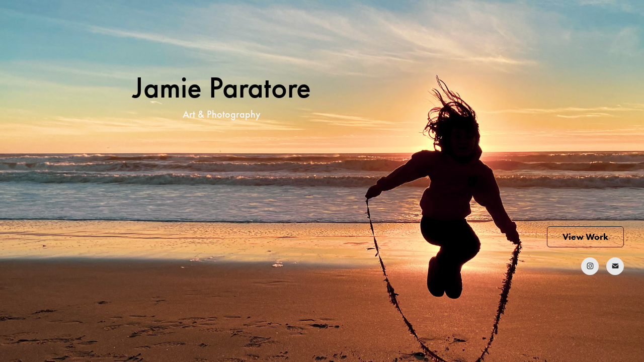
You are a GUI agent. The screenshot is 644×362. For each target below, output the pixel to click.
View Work (585, 237)
